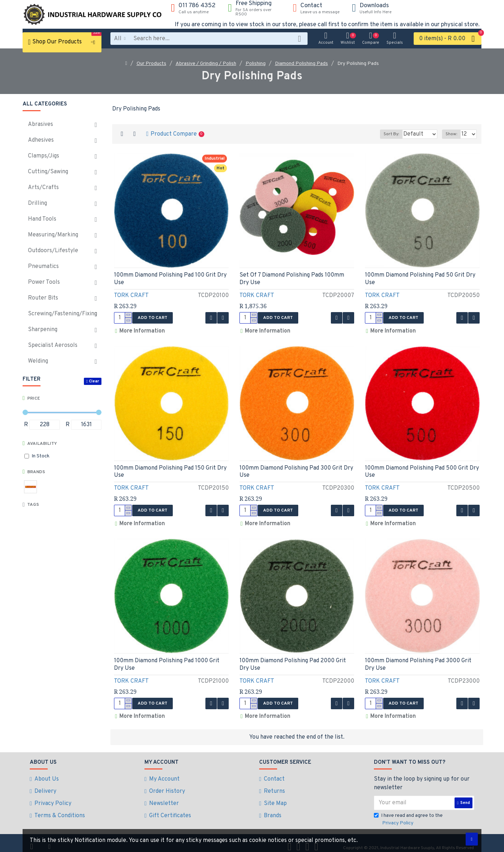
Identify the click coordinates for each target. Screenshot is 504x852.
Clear (94, 381)
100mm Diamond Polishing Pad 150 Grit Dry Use (170, 469)
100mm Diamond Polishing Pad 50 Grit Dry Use (420, 279)
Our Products (151, 64)
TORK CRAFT (131, 296)
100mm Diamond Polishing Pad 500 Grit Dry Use (422, 469)
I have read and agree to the (408, 813)
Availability (42, 444)
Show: (453, 134)
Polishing (256, 64)
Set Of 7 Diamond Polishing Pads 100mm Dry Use (292, 279)
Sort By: (382, 134)
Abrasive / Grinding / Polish (206, 64)
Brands (36, 472)
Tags (33, 505)
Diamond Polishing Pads (301, 64)
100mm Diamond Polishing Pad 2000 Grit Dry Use (293, 660)
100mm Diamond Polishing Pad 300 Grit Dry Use (296, 469)
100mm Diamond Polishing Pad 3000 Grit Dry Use (418, 660)
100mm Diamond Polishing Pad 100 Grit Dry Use (170, 279)
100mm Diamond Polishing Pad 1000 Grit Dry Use (167, 660)
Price (34, 399)
